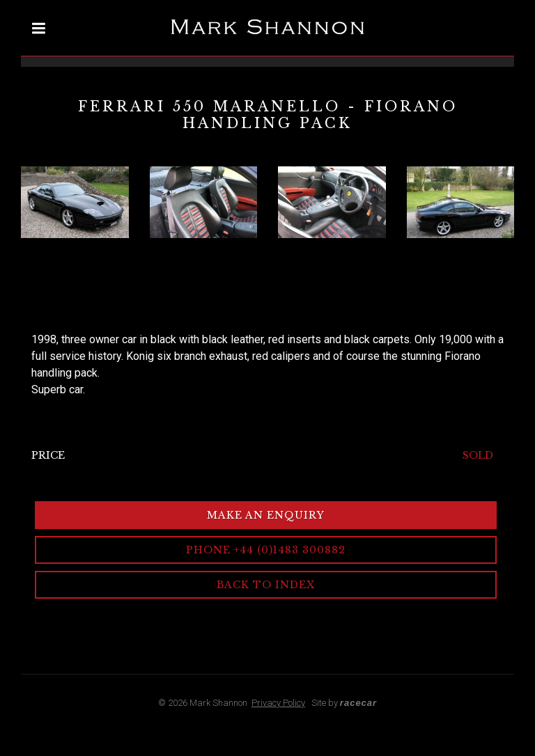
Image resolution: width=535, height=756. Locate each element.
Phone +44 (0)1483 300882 (266, 550)
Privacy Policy (278, 703)
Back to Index (266, 585)
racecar (358, 703)
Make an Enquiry (266, 515)
